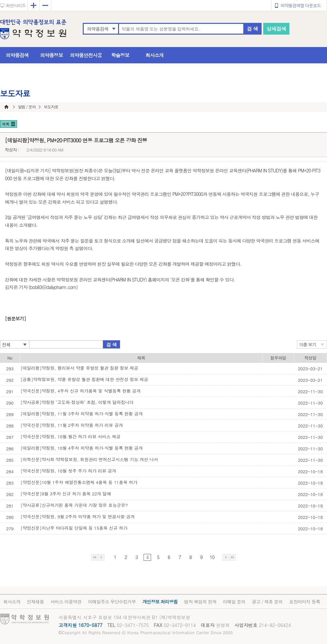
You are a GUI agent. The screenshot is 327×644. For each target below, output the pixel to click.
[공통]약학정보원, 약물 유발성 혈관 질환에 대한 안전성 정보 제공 (85, 379)
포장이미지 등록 (305, 602)
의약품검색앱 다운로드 (301, 5)
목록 (6, 124)
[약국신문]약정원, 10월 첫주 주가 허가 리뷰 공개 (69, 471)
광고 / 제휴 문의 (267, 602)
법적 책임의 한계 (200, 602)
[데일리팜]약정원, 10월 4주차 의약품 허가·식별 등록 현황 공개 (82, 448)
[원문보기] (15, 318)
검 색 (252, 29)
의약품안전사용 (86, 55)
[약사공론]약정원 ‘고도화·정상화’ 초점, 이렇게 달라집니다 (77, 402)
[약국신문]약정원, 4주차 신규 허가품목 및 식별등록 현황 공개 (81, 391)
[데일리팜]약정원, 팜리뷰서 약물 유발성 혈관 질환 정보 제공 (79, 368)
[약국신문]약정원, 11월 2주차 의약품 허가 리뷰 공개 (72, 425)
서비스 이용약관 (66, 602)
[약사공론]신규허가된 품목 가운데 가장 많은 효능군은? (74, 505)
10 (212, 557)
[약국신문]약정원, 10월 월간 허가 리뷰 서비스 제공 (71, 436)
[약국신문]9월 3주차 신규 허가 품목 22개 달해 (66, 494)
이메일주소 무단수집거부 (112, 602)
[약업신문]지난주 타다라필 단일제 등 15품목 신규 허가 (74, 528)
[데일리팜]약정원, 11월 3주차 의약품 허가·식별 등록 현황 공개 (82, 414)
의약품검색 (98, 29)
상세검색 (276, 29)
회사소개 (155, 55)
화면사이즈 (16, 5)
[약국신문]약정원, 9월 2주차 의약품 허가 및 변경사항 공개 (78, 516)
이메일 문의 (234, 602)
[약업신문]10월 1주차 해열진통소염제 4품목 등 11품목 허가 (79, 482)
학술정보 (120, 55)
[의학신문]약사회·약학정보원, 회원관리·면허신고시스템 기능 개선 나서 (89, 459)
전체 (6, 345)
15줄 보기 (308, 344)
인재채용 (35, 602)
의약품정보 (52, 55)
